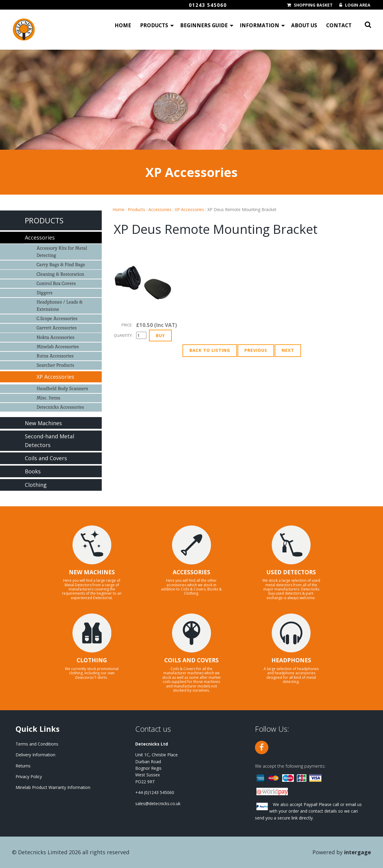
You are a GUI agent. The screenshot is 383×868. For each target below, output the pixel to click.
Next (288, 350)
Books (33, 471)
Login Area (358, 5)
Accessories (160, 209)
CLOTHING (92, 660)
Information (259, 26)
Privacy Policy (29, 777)
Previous (256, 350)
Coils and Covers (46, 458)
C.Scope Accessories (57, 318)
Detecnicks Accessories (60, 407)
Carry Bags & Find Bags (61, 265)
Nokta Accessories (55, 337)
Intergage (358, 852)
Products (154, 26)
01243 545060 (208, 5)
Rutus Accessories (55, 356)
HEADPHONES (291, 660)
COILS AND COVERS (191, 660)
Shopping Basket (313, 5)
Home (123, 26)
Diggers (44, 293)
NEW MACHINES (92, 572)
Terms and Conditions (37, 744)
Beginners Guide (204, 26)
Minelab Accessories (58, 347)
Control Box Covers (56, 283)
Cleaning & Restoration (60, 274)
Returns (23, 766)
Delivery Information (35, 755)
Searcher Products (55, 365)
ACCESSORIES (191, 572)
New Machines (43, 423)
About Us (304, 26)
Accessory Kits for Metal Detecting (62, 252)
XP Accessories (189, 209)
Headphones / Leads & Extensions (60, 306)
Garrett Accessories (57, 328)
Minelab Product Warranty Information (53, 787)
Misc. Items (48, 398)
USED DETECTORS (291, 572)
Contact (339, 26)
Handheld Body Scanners (62, 388)
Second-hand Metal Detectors (50, 441)
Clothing (36, 485)
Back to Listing (210, 350)
